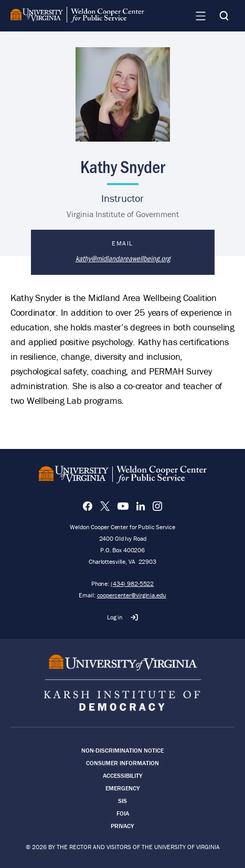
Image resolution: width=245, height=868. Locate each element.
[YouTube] (123, 506)
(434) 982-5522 (132, 583)
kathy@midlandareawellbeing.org (123, 258)
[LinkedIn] (141, 506)
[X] (105, 506)
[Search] (224, 16)
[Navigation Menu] (200, 16)
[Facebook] (88, 506)
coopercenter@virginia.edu (132, 595)
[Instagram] (157, 506)
